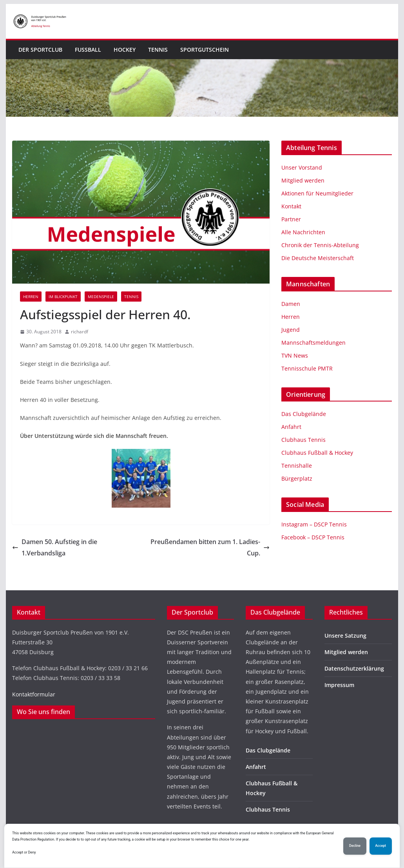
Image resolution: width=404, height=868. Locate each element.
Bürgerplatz (297, 478)
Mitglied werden (303, 180)
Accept (381, 846)
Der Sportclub (40, 50)
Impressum (339, 685)
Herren (31, 297)
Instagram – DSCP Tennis (314, 524)
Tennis (158, 50)
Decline (355, 846)
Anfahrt (291, 427)
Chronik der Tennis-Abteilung (320, 245)
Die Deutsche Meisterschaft (318, 258)
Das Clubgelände (304, 414)
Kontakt (291, 206)
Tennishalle (297, 466)
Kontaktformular (34, 694)
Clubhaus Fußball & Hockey (317, 453)
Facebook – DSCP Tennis (313, 537)
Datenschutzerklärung (354, 668)
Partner (291, 219)
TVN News (295, 355)
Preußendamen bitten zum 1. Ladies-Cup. (210, 547)
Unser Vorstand (302, 167)
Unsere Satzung (345, 636)
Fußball (88, 50)
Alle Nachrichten (303, 232)
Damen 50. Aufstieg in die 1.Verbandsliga (55, 547)
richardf (80, 332)
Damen (291, 304)
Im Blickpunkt (63, 297)
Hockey (125, 50)
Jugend (291, 330)
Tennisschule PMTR (307, 368)
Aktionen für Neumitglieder (317, 193)
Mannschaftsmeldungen (313, 343)
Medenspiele (101, 297)
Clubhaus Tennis (303, 440)
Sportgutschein (205, 50)
